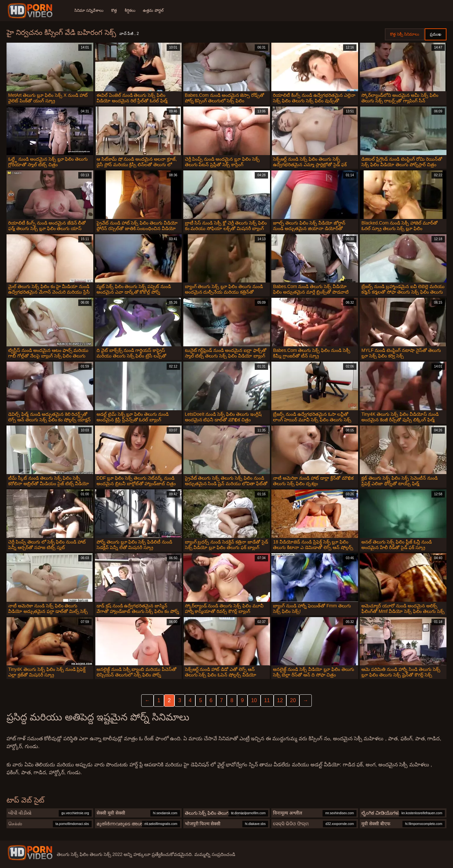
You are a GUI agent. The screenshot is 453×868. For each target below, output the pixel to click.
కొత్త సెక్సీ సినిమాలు (405, 34)
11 (267, 700)
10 (254, 700)
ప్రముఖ (436, 34)
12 (280, 700)
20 (293, 700)
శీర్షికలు (130, 10)
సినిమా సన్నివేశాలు (89, 10)
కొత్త (114, 10)
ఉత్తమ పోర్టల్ (153, 10)
